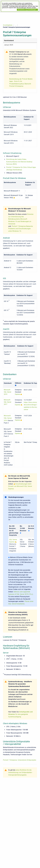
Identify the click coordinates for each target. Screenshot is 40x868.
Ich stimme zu (22, 10)
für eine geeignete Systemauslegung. (20, 714)
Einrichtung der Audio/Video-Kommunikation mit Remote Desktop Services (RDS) (19, 162)
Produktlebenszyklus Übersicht (20, 84)
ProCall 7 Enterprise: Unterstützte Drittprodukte (20, 760)
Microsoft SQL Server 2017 (8, 402)
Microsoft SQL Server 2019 (8, 392)
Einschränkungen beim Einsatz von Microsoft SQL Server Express (20, 486)
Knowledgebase (8, 25)
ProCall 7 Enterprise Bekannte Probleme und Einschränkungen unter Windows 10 (21, 229)
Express (18, 394)
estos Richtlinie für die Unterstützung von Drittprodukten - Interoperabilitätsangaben (20, 772)
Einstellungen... (33, 10)
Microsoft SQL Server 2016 (8, 418)
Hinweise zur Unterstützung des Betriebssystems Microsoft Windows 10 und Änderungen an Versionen (21, 219)
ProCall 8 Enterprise (16, 86)
